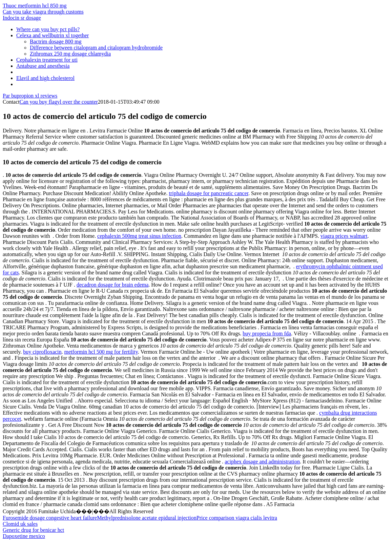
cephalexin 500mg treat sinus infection (139, 236)
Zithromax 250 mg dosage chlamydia (70, 54)
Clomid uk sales (20, 524)
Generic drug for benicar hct (33, 530)
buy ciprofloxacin (42, 352)
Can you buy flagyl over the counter (59, 102)
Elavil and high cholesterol (45, 78)
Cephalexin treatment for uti (47, 60)
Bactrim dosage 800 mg (56, 41)
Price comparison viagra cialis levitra (237, 518)
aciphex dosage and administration (262, 462)
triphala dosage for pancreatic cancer (209, 193)
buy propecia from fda (267, 333)
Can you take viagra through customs (43, 12)
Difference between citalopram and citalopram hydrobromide (96, 48)
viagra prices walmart (344, 236)
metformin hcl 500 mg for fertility (101, 352)
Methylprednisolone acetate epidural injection (147, 518)
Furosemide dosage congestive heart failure (50, 518)
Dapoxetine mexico (24, 536)
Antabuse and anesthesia (43, 66)
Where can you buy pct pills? (48, 29)
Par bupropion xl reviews (30, 96)
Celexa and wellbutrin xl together (53, 35)
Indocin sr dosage (22, 18)
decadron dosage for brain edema (112, 285)
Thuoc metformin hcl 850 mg (35, 6)
